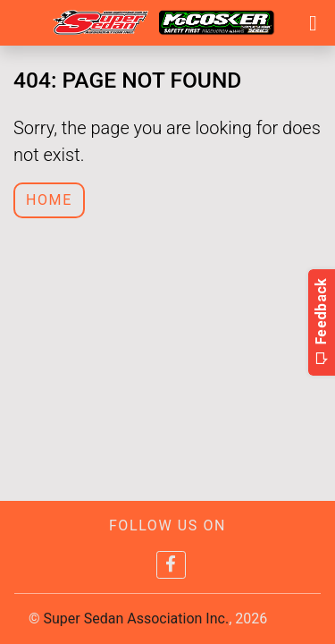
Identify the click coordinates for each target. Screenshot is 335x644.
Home (49, 200)
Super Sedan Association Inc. (137, 619)
